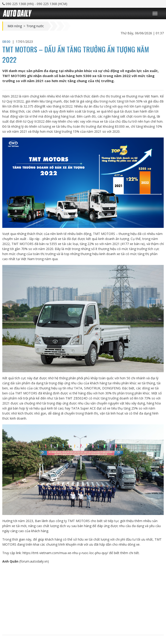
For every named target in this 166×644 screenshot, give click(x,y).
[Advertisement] (83, 599)
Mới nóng (15, 26)
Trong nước (35, 26)
